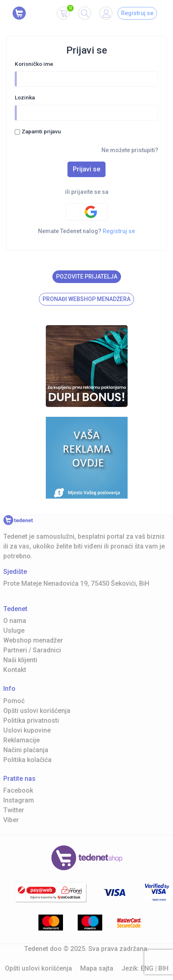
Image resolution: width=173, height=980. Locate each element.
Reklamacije (21, 740)
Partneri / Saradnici (32, 650)
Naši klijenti (20, 660)
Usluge (14, 630)
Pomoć (14, 701)
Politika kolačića (27, 760)
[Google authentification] (87, 212)
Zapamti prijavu (41, 131)
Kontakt (15, 670)
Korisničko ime (34, 64)
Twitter (14, 810)
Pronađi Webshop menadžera (86, 299)
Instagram (19, 800)
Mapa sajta (97, 968)
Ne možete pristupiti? (130, 150)
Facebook (18, 790)
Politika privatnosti (31, 720)
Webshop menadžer (33, 640)
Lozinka (25, 97)
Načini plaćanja (26, 750)
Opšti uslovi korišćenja (37, 711)
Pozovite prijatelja (87, 276)
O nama (15, 621)
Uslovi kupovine (27, 730)
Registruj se (137, 13)
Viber (11, 820)
